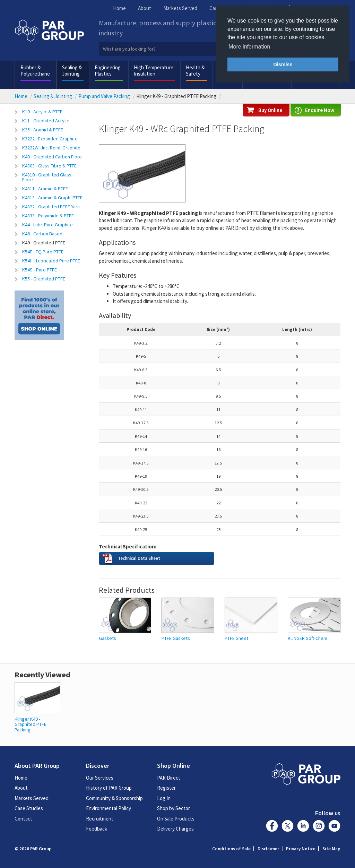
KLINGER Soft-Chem (308, 638)
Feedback (97, 829)
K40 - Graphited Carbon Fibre (52, 157)
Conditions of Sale (231, 849)
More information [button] (249, 47)
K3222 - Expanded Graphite (50, 139)
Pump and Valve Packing (104, 96)
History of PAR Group (109, 788)
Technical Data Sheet (139, 558)
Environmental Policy (109, 808)
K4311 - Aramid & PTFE (45, 189)
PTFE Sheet (236, 638)
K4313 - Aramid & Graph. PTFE (52, 198)
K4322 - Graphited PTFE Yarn (51, 207)
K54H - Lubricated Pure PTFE (51, 261)
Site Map (331, 849)
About (145, 8)
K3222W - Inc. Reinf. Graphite (51, 148)
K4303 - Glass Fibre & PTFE (49, 166)
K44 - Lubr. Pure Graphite (47, 225)
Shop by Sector (174, 808)
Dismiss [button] (283, 64)
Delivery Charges (175, 829)
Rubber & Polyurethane (35, 71)
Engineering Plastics (108, 71)
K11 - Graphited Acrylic (46, 121)
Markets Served (180, 8)
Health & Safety (195, 71)
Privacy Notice (301, 849)
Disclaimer (268, 849)
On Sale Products (176, 819)
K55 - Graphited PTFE (44, 279)
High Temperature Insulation (154, 71)
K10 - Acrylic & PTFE (42, 112)
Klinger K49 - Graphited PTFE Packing (31, 724)
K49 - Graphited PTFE (44, 243)
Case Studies (29, 808)
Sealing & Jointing (72, 71)
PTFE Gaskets (176, 638)
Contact (23, 819)
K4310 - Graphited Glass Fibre (47, 177)
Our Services (100, 778)
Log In (164, 798)
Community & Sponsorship (114, 798)
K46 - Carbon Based (42, 234)
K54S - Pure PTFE (40, 270)
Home (119, 8)
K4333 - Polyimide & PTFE (48, 216)
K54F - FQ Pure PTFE (43, 252)
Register (166, 788)
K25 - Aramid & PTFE (43, 130)
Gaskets (107, 638)
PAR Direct (169, 778)
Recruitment (100, 819)
